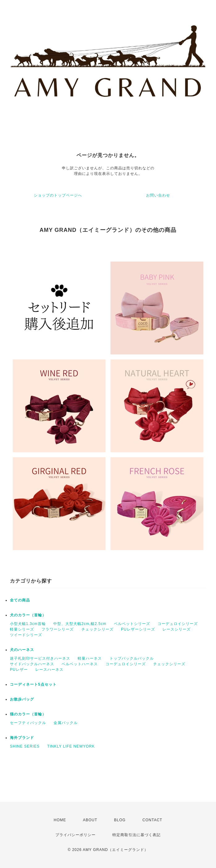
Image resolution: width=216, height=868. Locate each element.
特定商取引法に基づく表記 (136, 835)
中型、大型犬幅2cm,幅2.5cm (80, 624)
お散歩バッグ (22, 699)
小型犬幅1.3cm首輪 (28, 624)
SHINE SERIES (25, 746)
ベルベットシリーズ (132, 624)
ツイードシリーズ (26, 635)
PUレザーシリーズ (138, 629)
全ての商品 (20, 600)
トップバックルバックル (132, 658)
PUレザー (19, 670)
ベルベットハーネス (80, 664)
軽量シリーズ (22, 629)
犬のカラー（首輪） (28, 615)
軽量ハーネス (90, 658)
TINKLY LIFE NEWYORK (71, 746)
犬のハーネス (22, 650)
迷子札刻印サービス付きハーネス (40, 658)
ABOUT (90, 820)
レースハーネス (49, 670)
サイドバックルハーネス (32, 664)
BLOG (120, 820)
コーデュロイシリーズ (178, 624)
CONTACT (152, 820)
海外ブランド (22, 738)
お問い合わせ (158, 195)
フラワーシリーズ (58, 629)
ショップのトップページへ (58, 195)
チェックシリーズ (97, 629)
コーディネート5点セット (33, 684)
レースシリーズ (177, 629)
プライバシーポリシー (76, 835)
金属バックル (66, 723)
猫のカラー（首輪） (28, 714)
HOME (60, 820)
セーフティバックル (28, 723)
